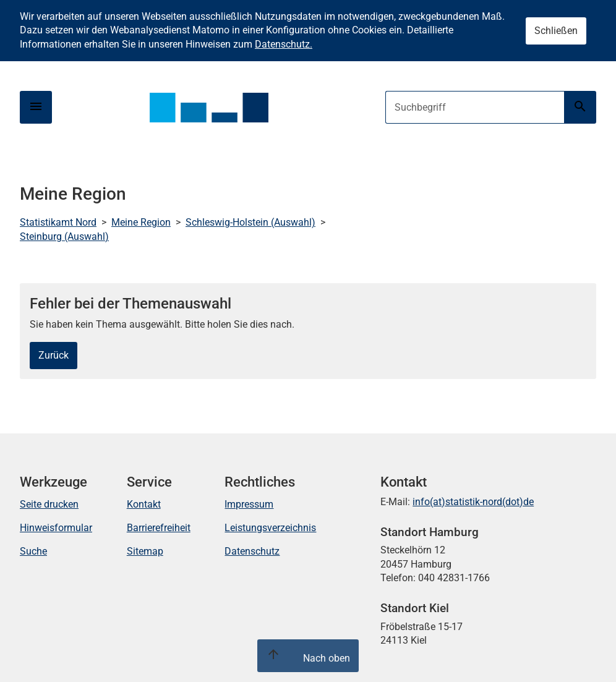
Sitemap (145, 551)
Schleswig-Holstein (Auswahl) (250, 222)
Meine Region (141, 222)
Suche (33, 551)
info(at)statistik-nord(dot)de (473, 502)
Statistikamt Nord (58, 222)
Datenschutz (252, 551)
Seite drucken (49, 504)
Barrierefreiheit (159, 528)
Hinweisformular (56, 528)
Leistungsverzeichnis (270, 528)
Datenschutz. (284, 44)
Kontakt (144, 504)
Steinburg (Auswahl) (64, 237)
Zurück (53, 355)
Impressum (249, 504)
